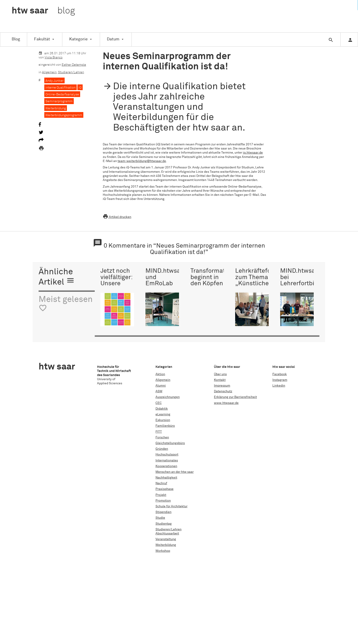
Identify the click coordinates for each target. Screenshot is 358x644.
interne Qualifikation (61, 88)
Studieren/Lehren (71, 72)
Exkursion (163, 420)
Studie (160, 518)
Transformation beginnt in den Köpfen (212, 277)
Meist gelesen (66, 304)
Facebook (280, 374)
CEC (159, 403)
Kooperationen (166, 466)
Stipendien (163, 512)
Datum (113, 39)
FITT (159, 432)
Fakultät (42, 39)
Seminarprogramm (59, 101)
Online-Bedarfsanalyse (62, 94)
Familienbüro (165, 426)
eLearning (163, 414)
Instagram (280, 380)
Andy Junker (54, 81)
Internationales (167, 461)
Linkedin (279, 386)
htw (43, 11)
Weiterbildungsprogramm (64, 115)
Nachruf (161, 483)
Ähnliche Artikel (57, 277)
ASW (159, 391)
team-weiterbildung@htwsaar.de (142, 161)
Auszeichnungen (168, 397)
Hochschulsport (167, 455)
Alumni (161, 386)
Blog (16, 39)
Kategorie (78, 39)
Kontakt (220, 380)
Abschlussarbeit (167, 534)
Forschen (162, 437)
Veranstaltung (166, 539)
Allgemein (49, 72)
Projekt (161, 495)
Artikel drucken (117, 217)
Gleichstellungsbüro (170, 443)
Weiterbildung (56, 108)
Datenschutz (223, 391)
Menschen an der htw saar (175, 472)
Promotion (163, 501)
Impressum (222, 386)
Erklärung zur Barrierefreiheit (235, 397)
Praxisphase (165, 489)
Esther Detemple (74, 65)
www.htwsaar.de (226, 403)
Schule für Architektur (171, 506)
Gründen (162, 449)
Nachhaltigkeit (166, 478)
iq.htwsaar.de (253, 153)
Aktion (160, 374)
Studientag (164, 524)
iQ (80, 88)
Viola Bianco (54, 58)
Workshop (163, 551)
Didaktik (162, 409)
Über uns (220, 374)
